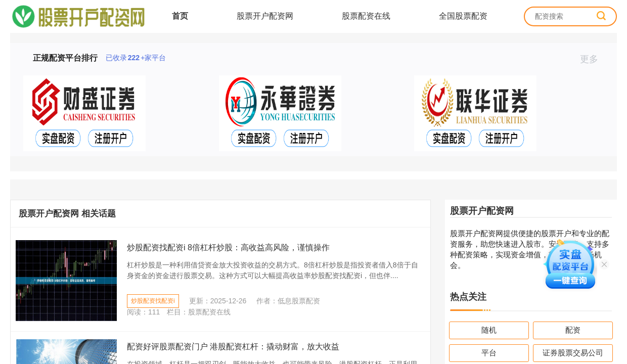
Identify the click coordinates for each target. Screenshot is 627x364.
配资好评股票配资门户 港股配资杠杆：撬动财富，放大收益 (233, 347)
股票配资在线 (366, 16)
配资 (573, 330)
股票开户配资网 (265, 16)
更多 (593, 59)
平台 (489, 353)
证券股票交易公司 (573, 353)
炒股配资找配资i (153, 301)
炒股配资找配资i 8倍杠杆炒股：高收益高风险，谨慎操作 (228, 247)
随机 (489, 330)
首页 (180, 16)
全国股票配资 (463, 16)
